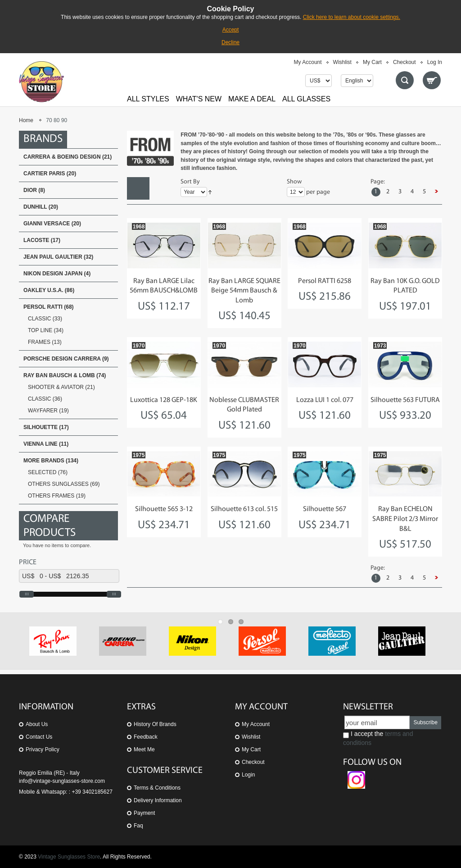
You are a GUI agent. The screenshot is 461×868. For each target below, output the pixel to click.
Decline (230, 42)
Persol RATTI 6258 (325, 281)
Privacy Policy (43, 749)
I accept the (378, 738)
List (161, 188)
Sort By (190, 182)
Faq (138, 826)
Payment (144, 813)
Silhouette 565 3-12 (164, 509)
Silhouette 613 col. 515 (244, 509)
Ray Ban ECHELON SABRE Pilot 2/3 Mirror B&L (405, 519)
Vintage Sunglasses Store (69, 857)
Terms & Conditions (157, 788)
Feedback (146, 737)
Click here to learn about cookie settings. (352, 17)
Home (26, 120)
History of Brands (155, 724)
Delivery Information (158, 800)
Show (294, 182)
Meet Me (144, 749)
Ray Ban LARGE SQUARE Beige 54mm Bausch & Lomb (244, 291)
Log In (435, 62)
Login (248, 775)
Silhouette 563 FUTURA (405, 400)
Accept (231, 30)
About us (37, 724)
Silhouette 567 (325, 509)
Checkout (405, 62)
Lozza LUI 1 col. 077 (325, 400)
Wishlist (342, 62)
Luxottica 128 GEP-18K (164, 400)
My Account (308, 62)
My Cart (372, 62)
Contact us (39, 737)
